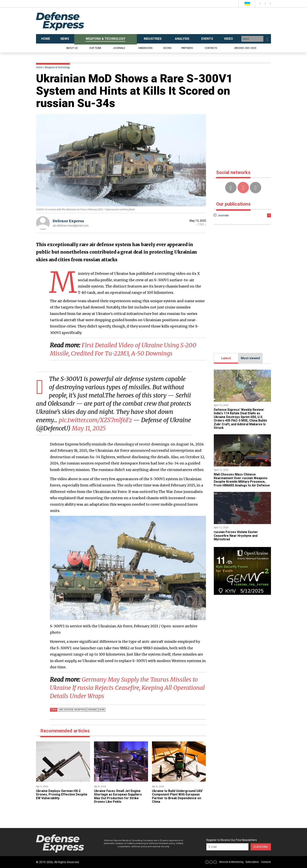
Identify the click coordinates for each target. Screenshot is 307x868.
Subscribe (261, 847)
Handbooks (145, 48)
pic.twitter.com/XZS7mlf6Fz (95, 420)
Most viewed (250, 358)
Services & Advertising (231, 862)
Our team (95, 48)
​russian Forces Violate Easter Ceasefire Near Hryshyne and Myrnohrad (236, 536)
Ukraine (92, 710)
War (102, 710)
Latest (226, 358)
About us (72, 48)
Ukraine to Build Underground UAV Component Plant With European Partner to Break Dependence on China (177, 796)
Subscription (252, 862)
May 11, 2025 (89, 428)
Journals (119, 48)
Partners (187, 48)
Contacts (211, 48)
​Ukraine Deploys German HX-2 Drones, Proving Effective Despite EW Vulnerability (62, 795)
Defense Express (68, 221)
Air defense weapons (72, 710)
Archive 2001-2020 (245, 48)
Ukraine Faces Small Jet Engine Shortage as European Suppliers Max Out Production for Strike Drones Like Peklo (118, 796)
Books (167, 48)
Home (39, 67)
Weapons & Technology (57, 67)
